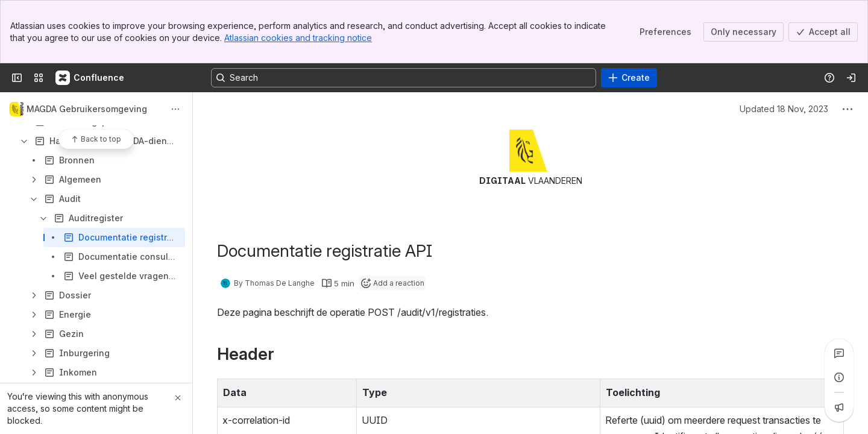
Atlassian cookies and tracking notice (298, 38)
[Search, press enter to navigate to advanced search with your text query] (404, 78)
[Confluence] (90, 78)
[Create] (629, 78)
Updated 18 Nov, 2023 (784, 109)
